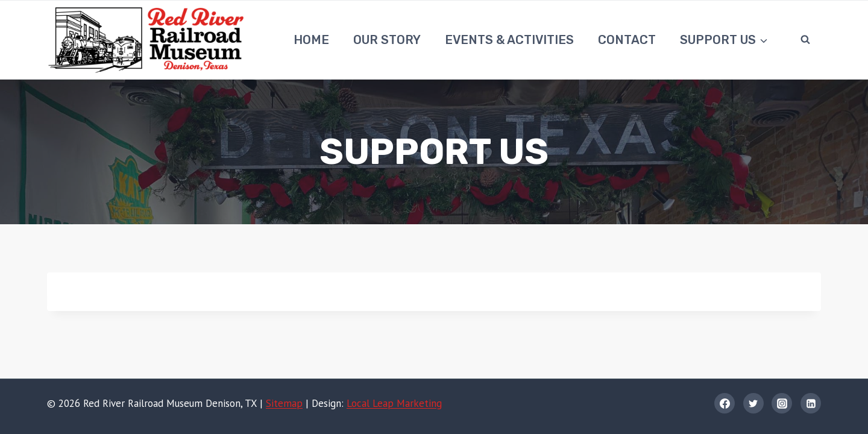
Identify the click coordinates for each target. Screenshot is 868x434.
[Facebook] (725, 403)
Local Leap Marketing (394, 403)
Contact (627, 40)
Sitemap (284, 403)
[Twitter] (753, 403)
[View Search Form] (805, 40)
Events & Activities (509, 40)
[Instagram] (782, 403)
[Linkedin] (811, 403)
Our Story (387, 40)
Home (311, 40)
